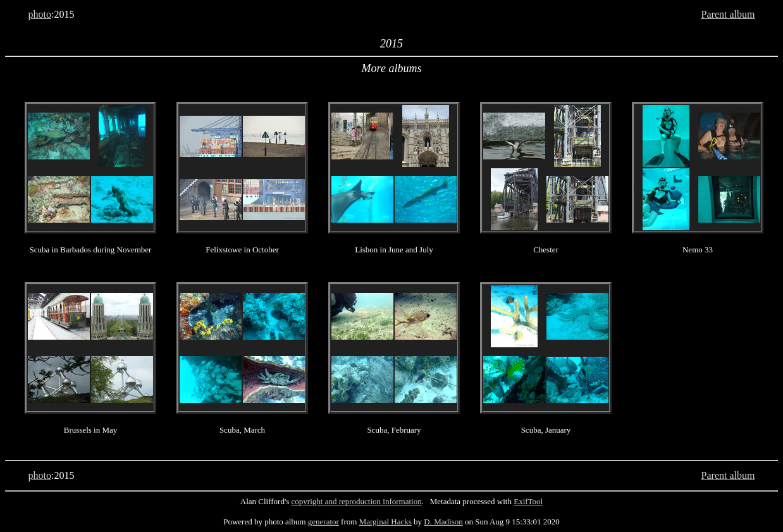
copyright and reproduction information (357, 501)
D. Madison (443, 522)
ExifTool (528, 501)
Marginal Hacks (385, 522)
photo (40, 14)
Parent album (728, 14)
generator (324, 522)
